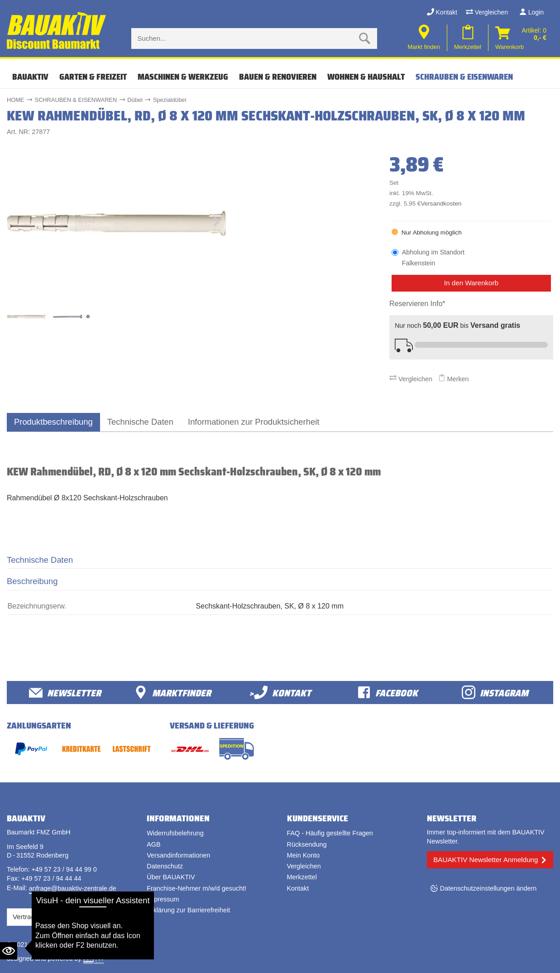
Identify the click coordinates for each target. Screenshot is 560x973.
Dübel (135, 100)
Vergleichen (487, 12)
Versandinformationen (178, 855)
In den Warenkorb (471, 283)
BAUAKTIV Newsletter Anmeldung (486, 860)
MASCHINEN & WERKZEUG (183, 77)
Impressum (163, 899)
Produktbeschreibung (53, 422)
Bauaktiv (30, 77)
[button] (216, 224)
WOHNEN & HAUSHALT (366, 77)
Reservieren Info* (417, 304)
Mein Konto (304, 855)
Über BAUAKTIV (171, 877)
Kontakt (442, 12)
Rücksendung (307, 844)
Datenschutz (165, 866)
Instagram (495, 693)
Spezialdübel (170, 100)
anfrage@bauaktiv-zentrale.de (73, 888)
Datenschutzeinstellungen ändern (488, 888)
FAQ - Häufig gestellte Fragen (330, 833)
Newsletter (65, 693)
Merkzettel (302, 877)
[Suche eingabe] (245, 38)
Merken (454, 379)
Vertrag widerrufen (41, 917)
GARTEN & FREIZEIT (93, 77)
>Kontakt (280, 693)
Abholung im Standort (433, 258)
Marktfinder (172, 693)
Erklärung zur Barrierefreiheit (188, 910)
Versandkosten (441, 204)
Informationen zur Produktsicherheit (254, 422)
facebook (388, 693)
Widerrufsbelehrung (175, 833)
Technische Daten (140, 422)
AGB (153, 844)
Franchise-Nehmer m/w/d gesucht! (196, 888)
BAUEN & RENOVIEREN (278, 77)
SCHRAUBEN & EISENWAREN (464, 77)
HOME (15, 100)
